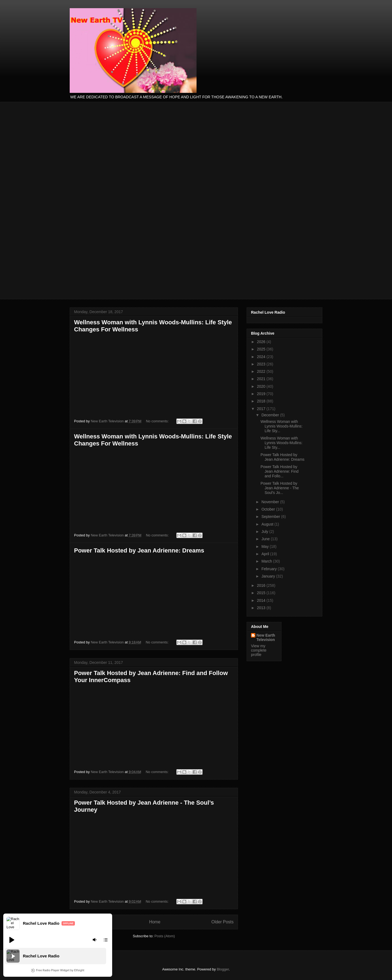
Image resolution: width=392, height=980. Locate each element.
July (265, 532)
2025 (262, 349)
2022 (262, 371)
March (267, 561)
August (268, 524)
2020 (262, 386)
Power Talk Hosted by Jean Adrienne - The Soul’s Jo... (280, 488)
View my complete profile (259, 650)
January (269, 576)
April (266, 554)
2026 (262, 342)
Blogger (223, 969)
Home (155, 922)
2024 (262, 357)
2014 (262, 600)
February (269, 569)
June (266, 539)
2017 (262, 409)
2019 (262, 394)
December (271, 415)
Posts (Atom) (165, 936)
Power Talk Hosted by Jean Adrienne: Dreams (139, 550)
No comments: (158, 421)
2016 (262, 585)
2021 (262, 379)
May (265, 547)
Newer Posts (86, 922)
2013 (262, 608)
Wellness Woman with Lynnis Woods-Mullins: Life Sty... (281, 426)
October (269, 509)
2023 (262, 364)
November (271, 502)
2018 (262, 401)
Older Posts (223, 922)
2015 (262, 593)
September (271, 517)
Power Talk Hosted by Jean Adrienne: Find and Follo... (280, 471)
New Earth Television (266, 637)
